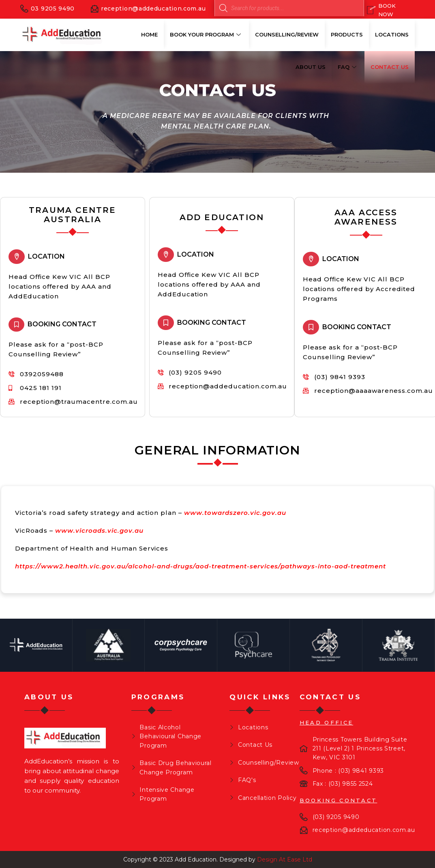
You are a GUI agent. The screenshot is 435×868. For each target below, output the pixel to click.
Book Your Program (206, 34)
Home (149, 34)
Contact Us (390, 67)
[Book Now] (388, 10)
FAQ (348, 67)
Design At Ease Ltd (285, 859)
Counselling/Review (287, 34)
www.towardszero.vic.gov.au (235, 513)
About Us (311, 67)
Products (347, 34)
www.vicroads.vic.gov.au (99, 530)
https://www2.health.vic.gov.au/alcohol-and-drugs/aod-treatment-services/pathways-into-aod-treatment (200, 566)
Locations (392, 34)
